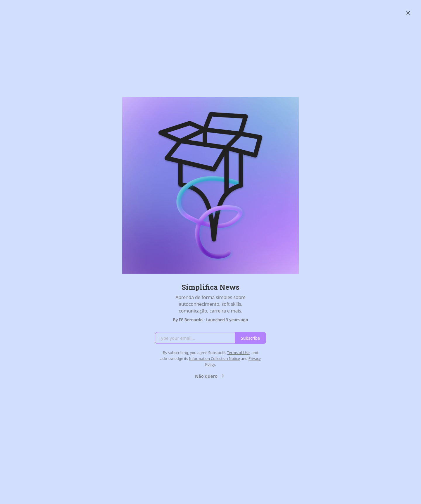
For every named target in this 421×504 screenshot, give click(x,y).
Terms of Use (238, 353)
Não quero (210, 376)
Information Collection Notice (214, 358)
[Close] (408, 13)
